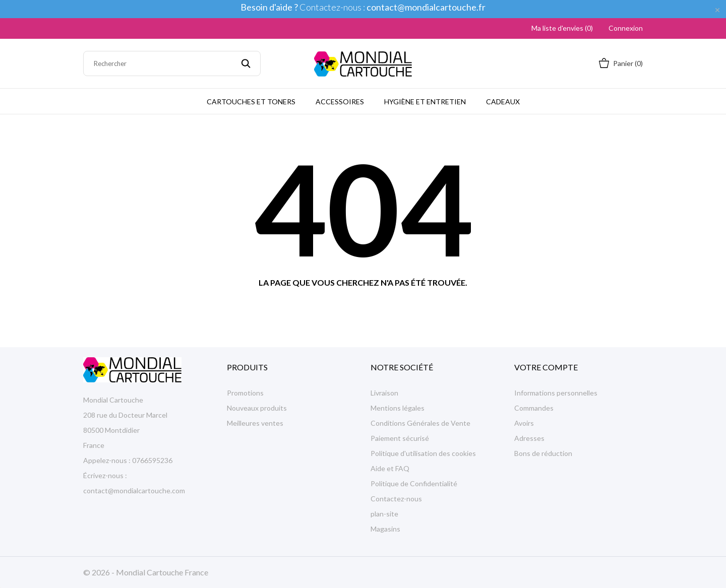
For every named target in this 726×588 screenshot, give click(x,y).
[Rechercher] (172, 63)
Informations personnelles (556, 393)
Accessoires (340, 102)
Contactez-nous (396, 499)
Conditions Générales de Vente (420, 423)
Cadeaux (503, 102)
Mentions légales (398, 408)
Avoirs (524, 423)
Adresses (529, 438)
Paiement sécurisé (400, 438)
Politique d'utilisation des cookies (423, 453)
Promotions (245, 393)
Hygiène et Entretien (425, 102)
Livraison (384, 393)
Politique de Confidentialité (414, 483)
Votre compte (546, 367)
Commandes (534, 408)
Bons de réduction (543, 453)
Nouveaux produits (257, 408)
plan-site (384, 514)
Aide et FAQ (390, 468)
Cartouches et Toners (251, 102)
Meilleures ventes (255, 423)
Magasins (385, 529)
